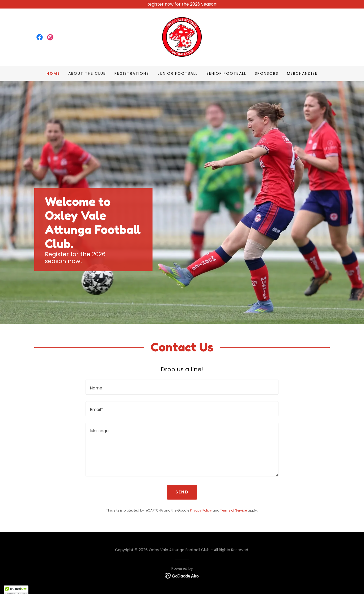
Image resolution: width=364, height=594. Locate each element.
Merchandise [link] (302, 73)
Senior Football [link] (226, 73)
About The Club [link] (87, 73)
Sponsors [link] (267, 73)
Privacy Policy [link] (201, 510)
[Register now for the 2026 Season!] (182, 4)
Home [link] (53, 73)
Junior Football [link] (178, 73)
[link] (40, 37)
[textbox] (182, 387)
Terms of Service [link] (234, 510)
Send (182, 492)
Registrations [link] (132, 73)
